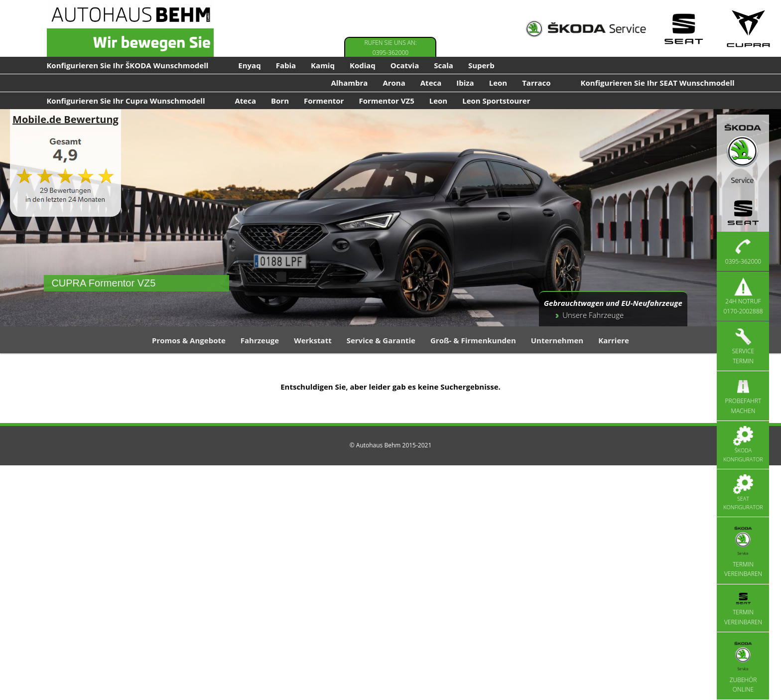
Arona (394, 83)
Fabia (286, 65)
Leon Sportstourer (496, 101)
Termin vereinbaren (743, 550)
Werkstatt (313, 340)
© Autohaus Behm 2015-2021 (391, 445)
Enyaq (249, 65)
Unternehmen (557, 340)
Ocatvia (405, 65)
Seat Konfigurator (743, 493)
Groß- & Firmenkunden (473, 340)
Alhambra (349, 83)
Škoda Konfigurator (743, 444)
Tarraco (536, 83)
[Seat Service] (684, 29)
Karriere (614, 340)
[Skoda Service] (586, 29)
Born (280, 101)
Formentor (324, 101)
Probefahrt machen (743, 396)
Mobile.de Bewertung (65, 119)
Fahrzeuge (260, 340)
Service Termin (743, 346)
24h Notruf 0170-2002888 (743, 296)
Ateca (431, 83)
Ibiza (465, 83)
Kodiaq (363, 65)
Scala (444, 65)
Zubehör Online (743, 665)
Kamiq (323, 65)
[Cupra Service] (748, 29)
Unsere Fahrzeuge (593, 315)
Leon (498, 83)
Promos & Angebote (189, 340)
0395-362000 (743, 251)
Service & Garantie (381, 340)
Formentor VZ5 (386, 101)
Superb (481, 65)
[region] (390, 218)
